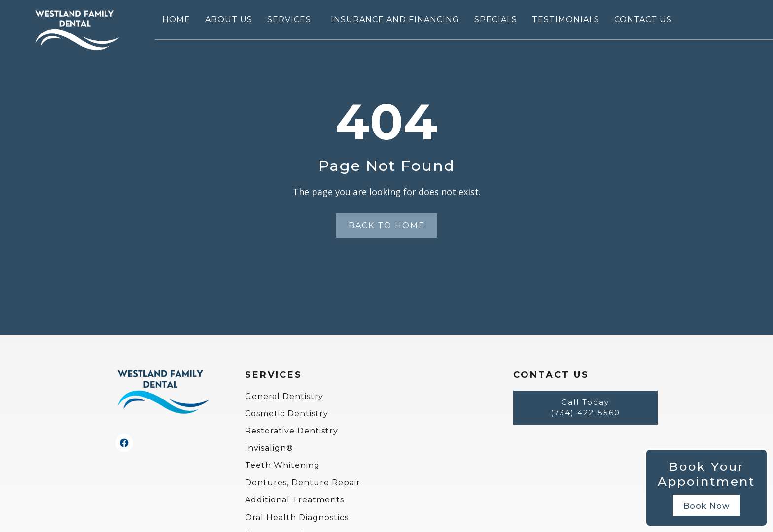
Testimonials (566, 19)
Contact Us (643, 19)
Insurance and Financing (395, 19)
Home (176, 19)
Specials (496, 19)
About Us (229, 19)
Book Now (706, 506)
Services (292, 20)
